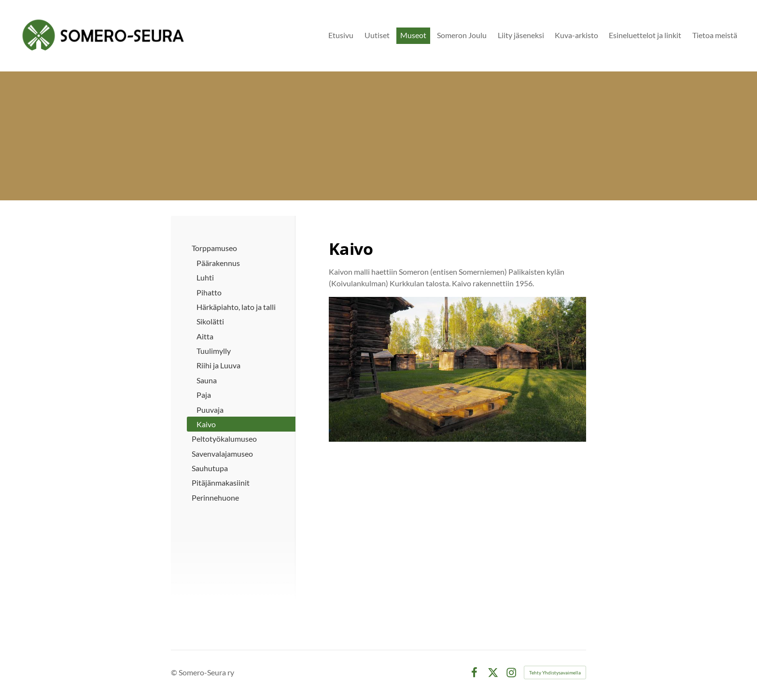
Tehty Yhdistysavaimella (555, 672)
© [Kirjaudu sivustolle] (175, 672)
